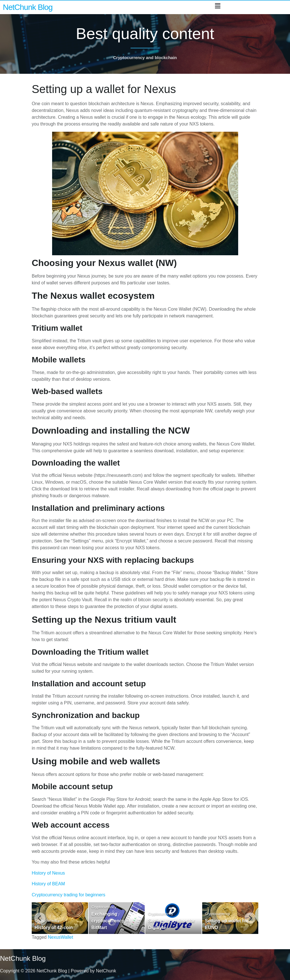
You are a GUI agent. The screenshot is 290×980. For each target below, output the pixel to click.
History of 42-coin (54, 928)
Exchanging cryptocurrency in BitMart (111, 921)
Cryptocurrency (47, 920)
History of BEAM (48, 884)
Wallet (67, 937)
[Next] (250, 918)
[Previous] (40, 918)
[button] (217, 6)
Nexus (54, 937)
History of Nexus (48, 873)
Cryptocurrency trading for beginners (69, 895)
